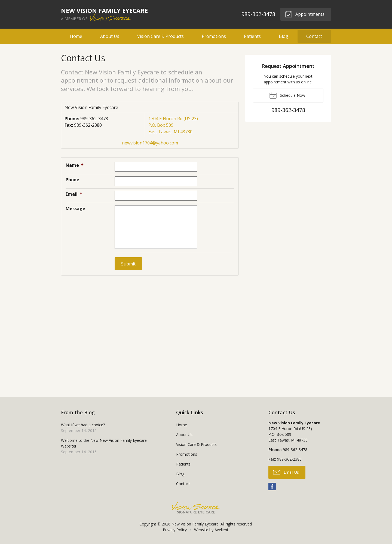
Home (76, 36)
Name (75, 165)
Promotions (214, 36)
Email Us (286, 472)
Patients (252, 36)
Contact (314, 36)
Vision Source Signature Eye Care (196, 507)
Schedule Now (287, 95)
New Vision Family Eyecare (195, 524)
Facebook (272, 486)
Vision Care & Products (160, 36)
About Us (110, 36)
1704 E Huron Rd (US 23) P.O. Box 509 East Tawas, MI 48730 (173, 125)
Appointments (305, 14)
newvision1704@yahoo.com (150, 143)
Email (74, 194)
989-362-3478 (258, 14)
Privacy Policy (175, 530)
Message (75, 208)
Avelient (221, 530)
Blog (284, 36)
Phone (72, 180)
